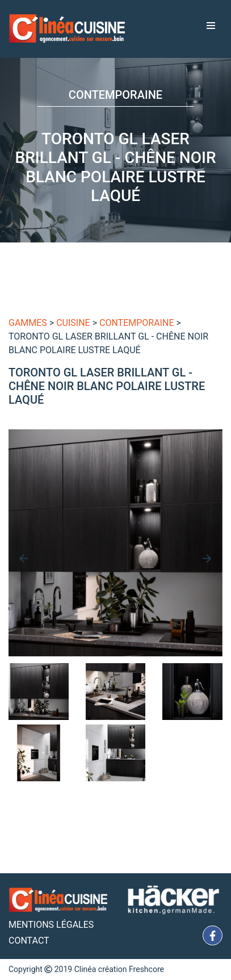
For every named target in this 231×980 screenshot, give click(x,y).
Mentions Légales (51, 925)
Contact (29, 941)
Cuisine (73, 323)
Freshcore (146, 969)
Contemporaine (136, 323)
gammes (28, 323)
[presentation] (24, 559)
